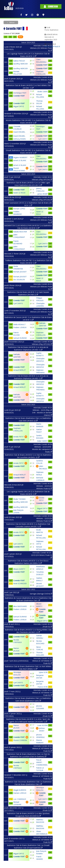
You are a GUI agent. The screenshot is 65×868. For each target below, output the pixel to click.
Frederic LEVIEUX (20, 327)
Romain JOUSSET (20, 272)
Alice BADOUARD (20, 606)
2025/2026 (19, 8)
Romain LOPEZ (19, 209)
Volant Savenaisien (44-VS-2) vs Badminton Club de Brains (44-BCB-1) (28, 204)
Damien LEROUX (20, 793)
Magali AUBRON (20, 790)
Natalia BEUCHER (20, 232)
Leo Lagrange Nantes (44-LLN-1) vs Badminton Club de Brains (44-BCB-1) (28, 55)
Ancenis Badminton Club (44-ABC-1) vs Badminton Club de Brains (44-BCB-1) (28, 122)
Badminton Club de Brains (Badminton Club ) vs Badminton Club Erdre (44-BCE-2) (28, 419)
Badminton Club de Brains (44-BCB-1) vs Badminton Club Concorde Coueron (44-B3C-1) (28, 525)
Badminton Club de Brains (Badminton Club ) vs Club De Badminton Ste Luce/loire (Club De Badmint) (28, 755)
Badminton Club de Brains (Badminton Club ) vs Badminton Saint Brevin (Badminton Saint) (28, 699)
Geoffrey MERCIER (20, 64)
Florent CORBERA (20, 740)
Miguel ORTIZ (19, 106)
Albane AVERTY (19, 569)
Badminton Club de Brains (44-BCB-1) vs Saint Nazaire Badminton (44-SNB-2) (28, 293)
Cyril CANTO (18, 303)
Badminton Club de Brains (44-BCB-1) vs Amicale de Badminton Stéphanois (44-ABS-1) (28, 348)
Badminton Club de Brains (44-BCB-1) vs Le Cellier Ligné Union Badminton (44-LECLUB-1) (28, 184)
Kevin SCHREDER (20, 583)
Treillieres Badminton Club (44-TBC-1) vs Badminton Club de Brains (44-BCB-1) (28, 262)
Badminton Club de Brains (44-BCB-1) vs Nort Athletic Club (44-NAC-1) (28, 87)
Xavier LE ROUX (19, 193)
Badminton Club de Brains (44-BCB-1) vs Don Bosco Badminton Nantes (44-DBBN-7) (28, 562)
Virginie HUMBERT (20, 157)
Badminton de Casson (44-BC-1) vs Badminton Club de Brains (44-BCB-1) (28, 319)
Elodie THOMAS (19, 499)
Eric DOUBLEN (19, 280)
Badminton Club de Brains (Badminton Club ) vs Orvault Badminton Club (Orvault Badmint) (28, 847)
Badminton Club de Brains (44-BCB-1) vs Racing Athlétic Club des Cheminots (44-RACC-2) (28, 631)
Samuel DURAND (20, 338)
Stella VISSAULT (19, 324)
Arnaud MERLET (20, 370)
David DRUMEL (19, 132)
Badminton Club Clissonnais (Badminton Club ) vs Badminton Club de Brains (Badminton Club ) (28, 783)
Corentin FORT (19, 96)
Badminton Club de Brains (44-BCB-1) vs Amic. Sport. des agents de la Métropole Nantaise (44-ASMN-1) (28, 720)
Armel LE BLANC (20, 160)
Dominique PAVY (20, 93)
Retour (12, 22)
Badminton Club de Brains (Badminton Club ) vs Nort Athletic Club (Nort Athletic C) (28, 668)
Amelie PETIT (19, 437)
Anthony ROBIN (19, 139)
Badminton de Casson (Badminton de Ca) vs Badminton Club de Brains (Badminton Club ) (28, 599)
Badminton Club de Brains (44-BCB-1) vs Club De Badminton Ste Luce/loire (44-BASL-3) (28, 456)
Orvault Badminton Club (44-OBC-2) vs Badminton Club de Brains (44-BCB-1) (28, 152)
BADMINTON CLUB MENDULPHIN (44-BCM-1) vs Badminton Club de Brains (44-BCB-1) (28, 227)
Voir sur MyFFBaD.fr (52, 46)
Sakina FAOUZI (19, 61)
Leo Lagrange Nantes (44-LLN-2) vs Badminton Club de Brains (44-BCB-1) (28, 493)
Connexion (51, 6)
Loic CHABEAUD (20, 799)
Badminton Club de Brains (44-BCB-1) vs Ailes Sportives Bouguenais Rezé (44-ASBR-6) (28, 815)
